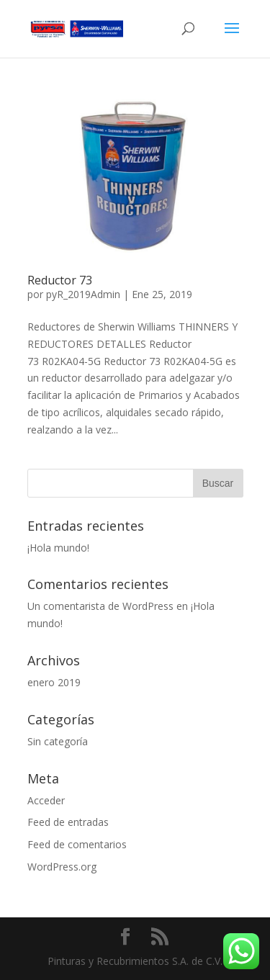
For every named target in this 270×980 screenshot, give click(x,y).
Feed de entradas (68, 822)
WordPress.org (62, 867)
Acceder (46, 800)
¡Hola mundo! (58, 548)
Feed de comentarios (77, 844)
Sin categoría (58, 741)
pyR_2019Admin (83, 294)
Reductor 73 (60, 280)
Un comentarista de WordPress (100, 606)
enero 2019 (54, 682)
